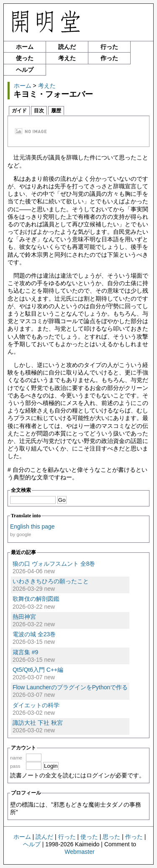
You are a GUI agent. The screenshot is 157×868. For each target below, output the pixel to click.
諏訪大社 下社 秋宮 (38, 723)
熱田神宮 (24, 617)
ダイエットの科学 (36, 705)
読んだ (67, 47)
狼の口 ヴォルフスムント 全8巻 (54, 564)
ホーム (25, 47)
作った (109, 58)
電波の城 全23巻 (34, 634)
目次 (39, 111)
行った (109, 47)
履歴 (56, 111)
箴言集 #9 (25, 652)
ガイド (19, 111)
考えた (67, 58)
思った (111, 837)
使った (25, 58)
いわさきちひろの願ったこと (51, 581)
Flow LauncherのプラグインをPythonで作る (70, 687)
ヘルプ (25, 70)
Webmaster (79, 852)
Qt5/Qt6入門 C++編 (38, 670)
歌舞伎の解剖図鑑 (36, 599)
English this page (32, 526)
